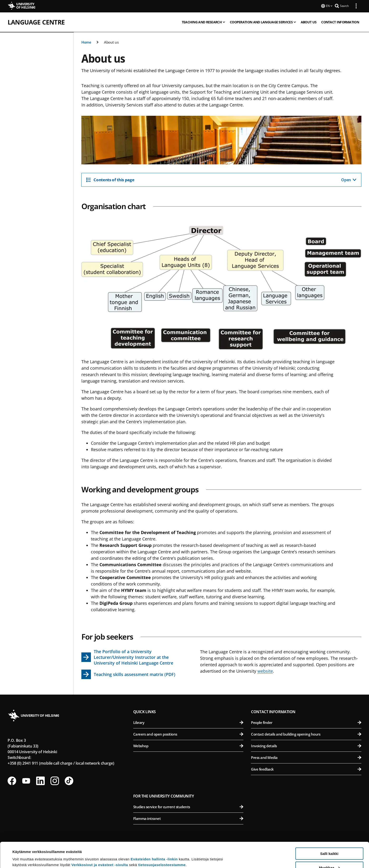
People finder (306, 722)
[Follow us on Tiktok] (69, 780)
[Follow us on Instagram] (55, 780)
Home (86, 42)
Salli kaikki (329, 828)
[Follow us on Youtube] (26, 780)
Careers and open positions (188, 734)
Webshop (188, 745)
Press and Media (306, 757)
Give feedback (306, 769)
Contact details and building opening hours (306, 734)
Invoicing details (306, 745)
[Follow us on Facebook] (12, 780)
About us (111, 42)
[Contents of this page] (221, 179)
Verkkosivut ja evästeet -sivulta (100, 840)
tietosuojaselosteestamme (162, 840)
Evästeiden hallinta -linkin (154, 834)
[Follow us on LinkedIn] (40, 780)
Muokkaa (330, 842)
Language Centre (36, 22)
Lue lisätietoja (25, 853)
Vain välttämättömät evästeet (329, 856)
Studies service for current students (188, 806)
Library (188, 722)
